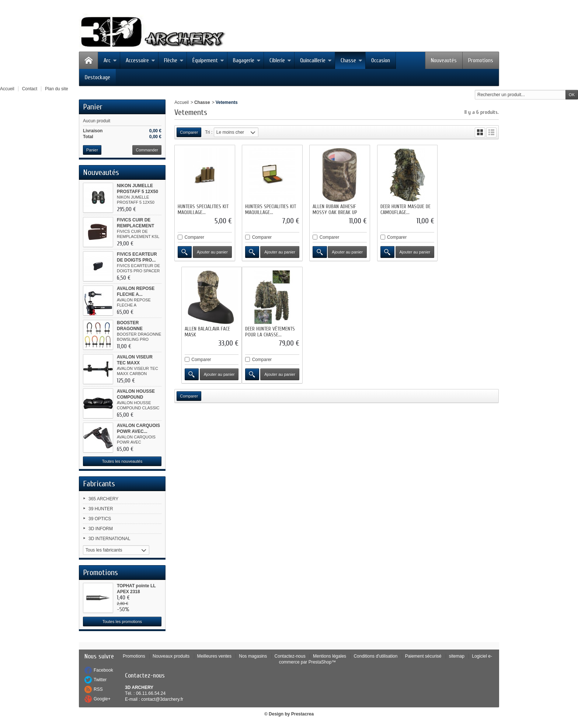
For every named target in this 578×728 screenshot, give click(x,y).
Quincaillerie (316, 60)
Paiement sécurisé (423, 656)
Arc (110, 60)
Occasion (381, 60)
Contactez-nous (290, 656)
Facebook (103, 670)
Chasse (351, 60)
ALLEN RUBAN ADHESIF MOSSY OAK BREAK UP (333, 208)
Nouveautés (444, 60)
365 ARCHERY (103, 499)
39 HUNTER (101, 509)
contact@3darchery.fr (162, 699)
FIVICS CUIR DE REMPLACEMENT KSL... (135, 226)
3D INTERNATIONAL (109, 539)
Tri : (209, 132)
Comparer (194, 236)
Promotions (481, 60)
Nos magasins (253, 656)
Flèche (174, 60)
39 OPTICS (100, 519)
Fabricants (99, 484)
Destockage (98, 77)
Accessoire (140, 60)
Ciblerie (280, 60)
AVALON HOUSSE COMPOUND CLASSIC (136, 397)
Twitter (100, 680)
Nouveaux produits (171, 656)
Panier (93, 107)
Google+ (102, 699)
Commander (147, 150)
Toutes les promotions (122, 622)
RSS (98, 689)
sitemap (457, 656)
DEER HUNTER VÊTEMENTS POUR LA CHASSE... (203, 329)
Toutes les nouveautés (122, 461)
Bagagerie (247, 60)
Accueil (182, 102)
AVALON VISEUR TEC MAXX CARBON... (135, 363)
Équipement (208, 60)
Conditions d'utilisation (375, 656)
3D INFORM (101, 529)
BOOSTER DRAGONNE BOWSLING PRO (134, 329)
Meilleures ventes (214, 656)
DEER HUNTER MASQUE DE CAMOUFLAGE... (401, 208)
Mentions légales (330, 656)
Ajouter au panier (212, 251)
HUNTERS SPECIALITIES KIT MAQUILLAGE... (203, 208)
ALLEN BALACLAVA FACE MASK (465, 208)
